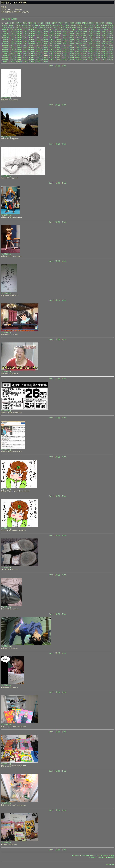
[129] (16, 31)
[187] (42, 35)
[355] (94, 47)
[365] (25, 49)
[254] (107, 39)
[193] (68, 35)
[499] (42, 60)
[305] (103, 43)
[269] (59, 41)
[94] (95, 27)
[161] (42, 33)
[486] (98, 57)
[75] (30, 27)
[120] (89, 29)
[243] (59, 39)
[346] (55, 47)
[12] (38, 23)
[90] (82, 27)
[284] (12, 43)
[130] (20, 31)
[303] (94, 43)
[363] (16, 49)
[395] (42, 51)
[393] (33, 51)
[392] (29, 51)
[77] (37, 27)
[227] (103, 37)
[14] (45, 23)
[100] (3, 29)
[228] (107, 37)
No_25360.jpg (6, 254)
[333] (111, 45)
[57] (82, 25)
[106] (29, 29)
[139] (59, 31)
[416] (20, 53)
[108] (38, 29)
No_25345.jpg (6, 842)
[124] (106, 29)
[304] (98, 43)
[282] (3, 43)
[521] (25, 62)
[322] (64, 45)
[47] (47, 25)
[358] (107, 47)
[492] (12, 60)
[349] (68, 47)
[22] (73, 23)
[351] (77, 47)
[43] (33, 25)
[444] (29, 55)
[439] (7, 55)
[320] (55, 45)
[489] (111, 57)
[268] (55, 41)
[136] (46, 31)
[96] (102, 27)
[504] (64, 60)
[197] (85, 35)
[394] (38, 51)
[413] (7, 53)
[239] (42, 39)
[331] (103, 45)
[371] (51, 49)
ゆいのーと (76, 855)
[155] (16, 33)
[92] (88, 27)
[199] (94, 35)
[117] (76, 29)
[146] (90, 31)
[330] (98, 45)
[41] (27, 25)
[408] (98, 51)
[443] (25, 55)
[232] (12, 39)
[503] (59, 60)
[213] (42, 37)
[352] (81, 47)
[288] (29, 43)
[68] (6, 27)
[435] (103, 53)
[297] (68, 43)
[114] (63, 29)
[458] (90, 55)
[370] (46, 49)
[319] (51, 45)
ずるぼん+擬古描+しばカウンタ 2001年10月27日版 (98, 855)
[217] (59, 37)
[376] (72, 49)
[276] (90, 41)
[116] (72, 29)
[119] (85, 29)
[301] (85, 43)
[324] (72, 45)
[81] (51, 27)
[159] (33, 33)
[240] (46, 39)
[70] (13, 27)
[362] (12, 49)
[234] (20, 39)
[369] (42, 49)
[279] (103, 41)
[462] (107, 55)
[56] (78, 25)
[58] (85, 25)
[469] (25, 57)
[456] (81, 55)
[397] (51, 51)
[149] (103, 31)
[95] (99, 27)
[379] (85, 49)
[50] (58, 25)
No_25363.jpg (6, 137)
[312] (20, 45)
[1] (8, 23)
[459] (94, 55)
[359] (111, 47)
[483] (85, 57)
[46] (44, 25)
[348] (64, 47)
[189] (51, 35)
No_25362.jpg (6, 176)
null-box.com (110, 865)
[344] (46, 47)
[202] (107, 35)
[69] (9, 27)
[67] (2, 27)
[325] (77, 45)
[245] (68, 39)
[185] (33, 35)
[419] (33, 53)
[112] (55, 29)
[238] (38, 39)
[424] (55, 53)
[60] (92, 25)
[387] (7, 51)
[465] (7, 57)
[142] (72, 31)
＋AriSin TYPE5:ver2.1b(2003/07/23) (102, 857)
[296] (64, 43)
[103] (16, 29)
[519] (16, 62)
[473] (42, 57)
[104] (20, 29)
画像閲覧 (14, 19)
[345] (51, 47)
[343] (42, 47)
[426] (64, 53)
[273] (77, 41)
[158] (29, 33)
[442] (20, 55)
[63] (102, 25)
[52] (64, 25)
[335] (7, 47)
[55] (75, 25)
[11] (35, 23)
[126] (3, 31)
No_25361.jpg (6, 215)
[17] (56, 23)
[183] (25, 35)
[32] (107, 23)
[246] (72, 39)
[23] (76, 23)
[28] (94, 23)
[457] (85, 55)
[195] (77, 35)
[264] (38, 41)
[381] (94, 49)
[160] (38, 33)
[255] (111, 39)
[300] (81, 43)
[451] (59, 55)
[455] (77, 55)
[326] (81, 45)
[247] (77, 39)
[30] (100, 23)
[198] (90, 35)
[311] (16, 45)
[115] (67, 29)
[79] (44, 27)
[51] (61, 25)
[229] (111, 37)
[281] (111, 41)
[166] (64, 33)
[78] (40, 27)
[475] (51, 57)
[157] (25, 33)
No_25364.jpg (6, 98)
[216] (55, 37)
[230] (3, 39)
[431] (85, 53)
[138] (55, 31)
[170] (81, 33)
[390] (20, 51)
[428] (72, 53)
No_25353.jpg (6, 528)
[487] (103, 57)
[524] (38, 62)
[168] (72, 33)
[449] (51, 55)
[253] (103, 39)
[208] (20, 37)
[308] (3, 45)
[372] (55, 49)
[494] (20, 60)
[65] (109, 25)
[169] (77, 33)
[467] (16, 57)
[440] (12, 55)
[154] (12, 33)
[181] (16, 35)
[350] (72, 47)
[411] (111, 51)
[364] (20, 49)
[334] (3, 47)
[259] (16, 41)
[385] (111, 49)
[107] (33, 29)
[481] (77, 57)
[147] (94, 31)
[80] (47, 27)
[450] (55, 55)
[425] (59, 53)
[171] (85, 33)
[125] (111, 29)
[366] (29, 49)
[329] (94, 45)
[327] (85, 45)
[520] (20, 62)
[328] (90, 45)
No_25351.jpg (6, 607)
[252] (98, 39)
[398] (55, 51)
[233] (16, 39)
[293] (51, 43)
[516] (3, 62)
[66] (113, 25)
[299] (77, 43)
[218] (64, 37)
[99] (113, 27)
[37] (13, 25)
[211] (33, 37)
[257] (7, 41)
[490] (3, 60)
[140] (64, 31)
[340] (29, 47)
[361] (7, 49)
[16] (52, 23)
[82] (54, 27)
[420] (38, 53)
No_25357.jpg (6, 371)
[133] (33, 31)
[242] (55, 39)
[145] (85, 31)
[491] (7, 60)
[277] (94, 41)
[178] (3, 35)
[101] (7, 29)
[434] (98, 53)
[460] (98, 55)
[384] (107, 49)
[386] (3, 51)
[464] (3, 57)
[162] (46, 33)
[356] (98, 47)
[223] (85, 37)
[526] (46, 62)
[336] (12, 47)
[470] (29, 57)
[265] (42, 41)
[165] (59, 33)
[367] (33, 49)
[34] (2, 25)
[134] (38, 31)
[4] (16, 23)
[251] (94, 39)
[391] (25, 51)
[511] (94, 60)
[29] (97, 23)
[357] (103, 47)
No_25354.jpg (6, 489)
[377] (77, 49)
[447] (42, 55)
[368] (38, 49)
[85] (64, 27)
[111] (50, 29)
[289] (33, 43)
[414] (12, 53)
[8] (26, 23)
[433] (94, 53)
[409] (103, 51)
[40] (23, 25)
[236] (29, 39)
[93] (92, 27)
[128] (12, 31)
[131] (25, 31)
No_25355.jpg (6, 450)
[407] (94, 51)
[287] (25, 43)
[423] (51, 53)
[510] (90, 60)
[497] (33, 60)
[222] (81, 37)
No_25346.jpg (6, 803)
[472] (38, 57)
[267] (51, 41)
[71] (16, 27)
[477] (59, 57)
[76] (33, 27)
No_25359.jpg (6, 293)
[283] (7, 43)
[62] (99, 25)
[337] (16, 47)
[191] (59, 35)
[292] (46, 43)
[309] (7, 45)
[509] (85, 60)
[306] (107, 43)
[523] (33, 62)
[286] (20, 43)
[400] (64, 51)
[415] (16, 53)
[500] (46, 60)
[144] (81, 31)
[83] (58, 27)
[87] (71, 27)
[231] (7, 39)
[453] (68, 55)
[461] (103, 55)
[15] (49, 23)
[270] (64, 41)
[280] (107, 41)
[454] (72, 55)
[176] (107, 33)
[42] (30, 25)
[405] (85, 51)
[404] (81, 51)
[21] (69, 23)
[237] (33, 39)
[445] (33, 55)
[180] (12, 35)
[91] (85, 27)
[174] (98, 33)
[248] (81, 39)
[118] (80, 29)
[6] (21, 23)
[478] (64, 57)
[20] (66, 23)
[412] (3, 53)
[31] (104, 23)
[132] (29, 31)
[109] (42, 29)
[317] (42, 45)
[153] (7, 33)
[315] (33, 45)
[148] (98, 31)
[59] (88, 25)
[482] (81, 57)
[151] (111, 31)
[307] (111, 43)
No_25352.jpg (6, 567)
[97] (106, 27)
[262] (29, 41)
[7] (24, 23)
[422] (46, 53)
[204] (3, 37)
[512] (98, 60)
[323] (68, 45)
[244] (64, 39)
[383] (103, 49)
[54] (71, 25)
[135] (42, 31)
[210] (29, 37)
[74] (27, 27)
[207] (16, 37)
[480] (72, 57)
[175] (103, 33)
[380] (90, 49)
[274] (81, 41)
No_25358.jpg (6, 332)
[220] (72, 37)
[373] (59, 49)
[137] (51, 31)
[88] (75, 27)
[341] (33, 47)
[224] (90, 37)
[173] (94, 33)
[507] (77, 60)
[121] (93, 29)
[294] (55, 43)
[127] (7, 31)
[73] (23, 27)
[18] (59, 23)
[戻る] (57, 66)
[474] (46, 57)
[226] (98, 37)
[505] (68, 60)
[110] (46, 29)
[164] (55, 33)
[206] (12, 37)
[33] (111, 23)
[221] (77, 37)
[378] (81, 49)
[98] (109, 27)
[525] (42, 62)
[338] (20, 47)
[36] (9, 25)
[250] (90, 39)
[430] (81, 53)
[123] (102, 29)
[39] (20, 25)
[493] (16, 60)
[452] (64, 55)
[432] (90, 53)
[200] (98, 35)
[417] (25, 53)
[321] (59, 45)
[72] (20, 27)
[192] (64, 35)
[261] (25, 41)
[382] (98, 49)
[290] (38, 43)
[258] (12, 41)
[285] (16, 43)
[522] (29, 62)
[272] (72, 41)
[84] (61, 27)
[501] (51, 60)
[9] (29, 23)
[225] (94, 37)
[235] (25, 39)
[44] (37, 25)
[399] (59, 51)
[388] (12, 51)
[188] (46, 35)
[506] (72, 60)
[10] (32, 23)
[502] (55, 60)
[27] (90, 23)
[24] (80, 23)
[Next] (64, 66)
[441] (16, 55)
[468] (20, 57)
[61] (95, 25)
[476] (55, 57)
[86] (68, 27)
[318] (46, 45)
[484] (90, 57)
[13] (42, 23)
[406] (90, 51)
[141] (68, 31)
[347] (59, 47)
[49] (54, 25)
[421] (42, 53)
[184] (29, 35)
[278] (98, 41)
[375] (68, 49)
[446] (38, 55)
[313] (25, 45)
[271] (68, 41)
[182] (20, 35)
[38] (16, 25)
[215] (51, 37)
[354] (90, 47)
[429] (77, 53)
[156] (20, 33)
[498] (38, 60)
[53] (68, 25)
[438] (3, 55)
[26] (87, 23)
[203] (111, 35)
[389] (16, 51)
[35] (6, 25)
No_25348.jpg (6, 724)
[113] (59, 29)
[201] (103, 35)
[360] (3, 49)
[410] (107, 51)
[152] (3, 33)
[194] (72, 35)
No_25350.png (6, 646)
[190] (55, 35)
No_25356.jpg (6, 410)
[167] (68, 33)
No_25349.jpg (6, 685)
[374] (64, 49)
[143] (77, 31)
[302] (90, 43)
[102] (12, 29)
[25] (83, 23)
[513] (103, 60)
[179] (7, 35)
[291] (42, 43)
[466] (12, 57)
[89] (78, 27)
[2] (11, 23)
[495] (25, 60)
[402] (72, 51)
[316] (38, 45)
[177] (111, 33)
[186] (38, 35)
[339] (25, 47)
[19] (63, 23)
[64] (106, 25)
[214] (46, 37)
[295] (59, 43)
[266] (46, 41)
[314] (29, 45)
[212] (38, 37)
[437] (111, 53)
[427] (68, 53)
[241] (51, 39)
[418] (29, 53)
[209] (25, 37)
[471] (33, 57)
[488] (107, 57)
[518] (12, 62)
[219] (68, 37)
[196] (81, 35)
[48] (51, 25)
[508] (81, 60)
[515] (111, 60)
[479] (68, 57)
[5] (18, 23)
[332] (107, 45)
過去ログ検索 (6, 19)
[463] (111, 55)
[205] (7, 37)
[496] (29, 60)
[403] (77, 51)
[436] (107, 53)
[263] (33, 41)
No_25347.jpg (6, 764)
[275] (85, 41)
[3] (13, 23)
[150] (107, 31)
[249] (85, 39)
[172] (90, 33)
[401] (68, 51)
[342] (38, 47)
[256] (3, 41)
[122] (98, 29)
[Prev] (51, 66)
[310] (12, 45)
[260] (20, 41)
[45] (40, 25)
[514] (107, 60)
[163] (51, 33)
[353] (85, 47)
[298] (72, 43)
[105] (25, 29)
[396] (46, 51)
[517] (7, 62)
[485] (94, 57)
